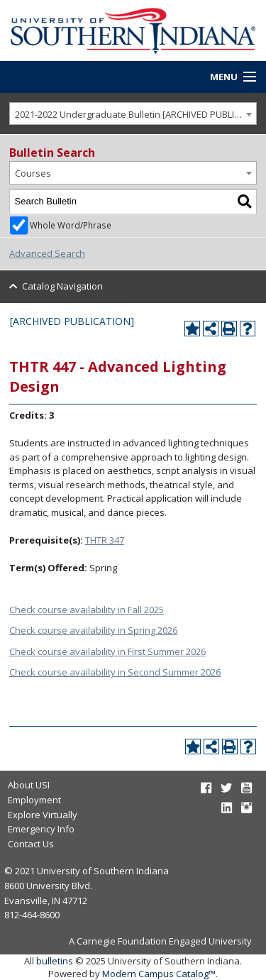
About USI (29, 785)
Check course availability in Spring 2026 (93, 630)
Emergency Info (41, 829)
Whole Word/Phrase (71, 225)
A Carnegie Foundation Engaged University (160, 941)
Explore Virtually (43, 815)
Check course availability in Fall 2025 (87, 610)
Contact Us (31, 844)
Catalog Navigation (62, 286)
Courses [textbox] (33, 173)
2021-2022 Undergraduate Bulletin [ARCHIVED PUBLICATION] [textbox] (136, 114)
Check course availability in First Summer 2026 (107, 651)
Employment (34, 800)
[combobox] (133, 114)
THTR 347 (105, 540)
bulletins (55, 961)
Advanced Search (47, 253)
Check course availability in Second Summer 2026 (115, 672)
